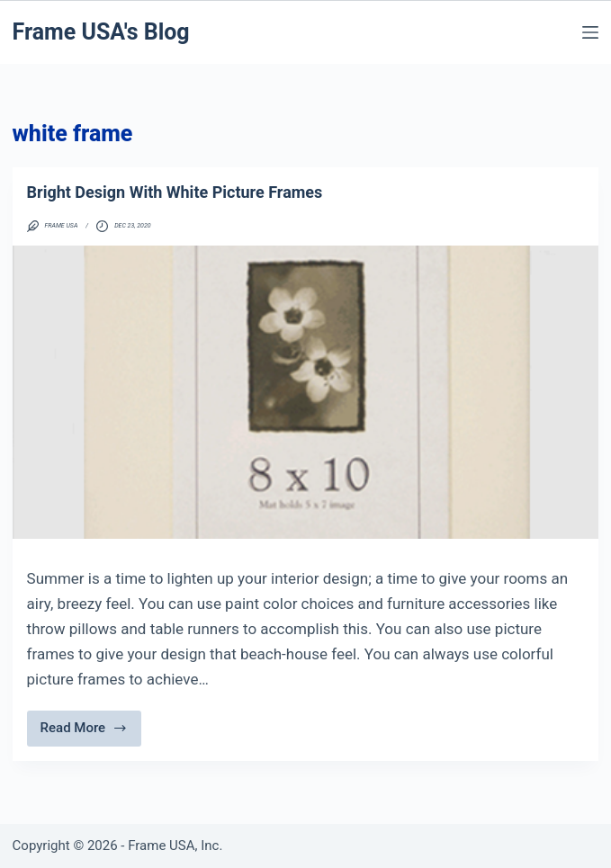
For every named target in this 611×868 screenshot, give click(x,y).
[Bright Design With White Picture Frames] (306, 392)
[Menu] (590, 32)
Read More (85, 733)
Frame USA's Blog (101, 32)
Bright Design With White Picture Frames (175, 192)
